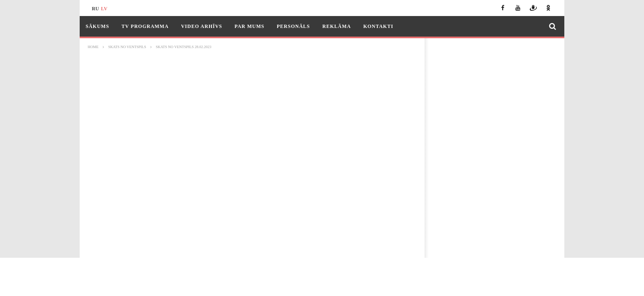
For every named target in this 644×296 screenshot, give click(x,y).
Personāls (293, 26)
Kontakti (378, 26)
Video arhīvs (202, 26)
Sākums (98, 26)
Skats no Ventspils (127, 47)
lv (104, 9)
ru (95, 9)
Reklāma (337, 26)
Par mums (250, 26)
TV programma (145, 26)
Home (93, 47)
